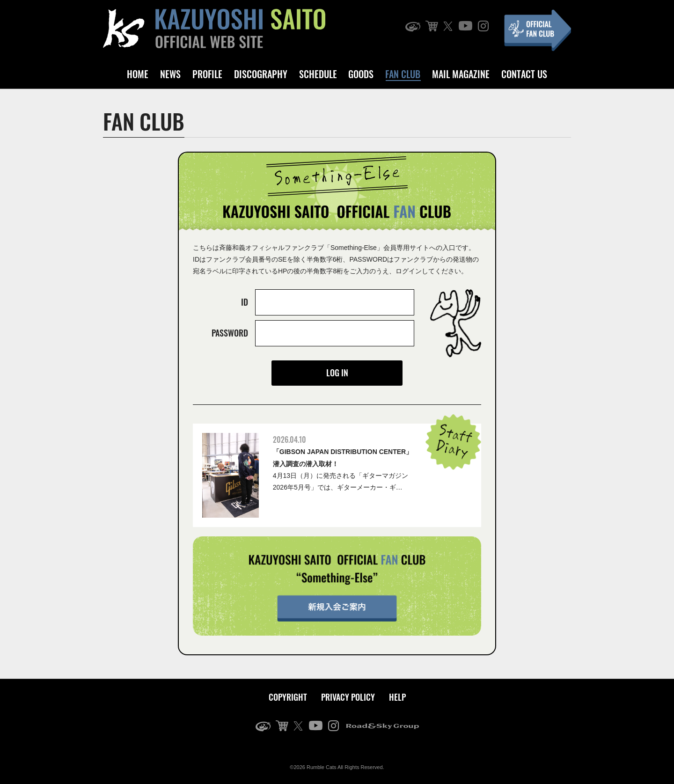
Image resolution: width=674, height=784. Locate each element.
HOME (138, 74)
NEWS (170, 74)
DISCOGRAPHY (261, 74)
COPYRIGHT (288, 697)
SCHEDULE (318, 74)
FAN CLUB (403, 74)
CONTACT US (524, 74)
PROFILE (207, 74)
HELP (397, 697)
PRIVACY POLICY (348, 697)
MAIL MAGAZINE (461, 74)
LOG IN (337, 373)
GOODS (361, 74)
